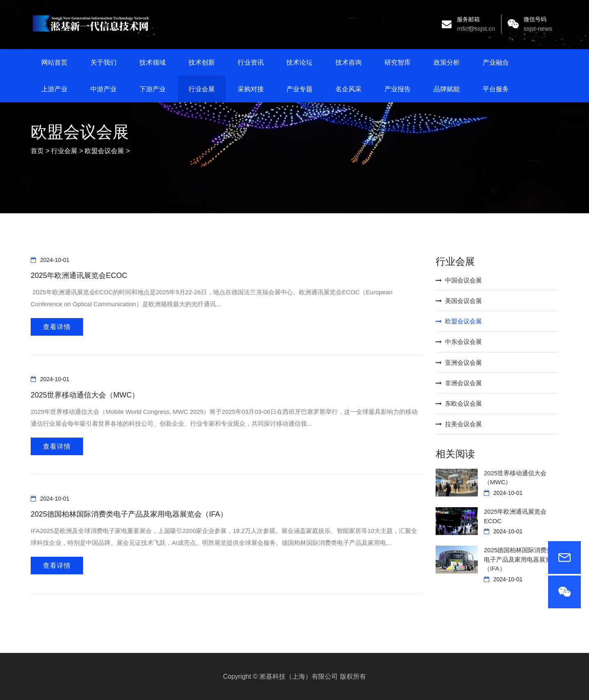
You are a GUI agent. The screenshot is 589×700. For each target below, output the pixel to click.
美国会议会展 (459, 301)
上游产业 (54, 89)
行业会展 (202, 89)
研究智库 (398, 62)
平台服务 (496, 89)
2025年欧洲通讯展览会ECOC (79, 275)
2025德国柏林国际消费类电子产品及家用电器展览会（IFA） (129, 514)
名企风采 (348, 89)
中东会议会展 (459, 342)
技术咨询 (348, 62)
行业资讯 (251, 62)
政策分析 (447, 62)
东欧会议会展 (459, 403)
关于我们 (103, 62)
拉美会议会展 (459, 424)
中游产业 (103, 89)
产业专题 (299, 89)
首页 (37, 151)
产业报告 (398, 89)
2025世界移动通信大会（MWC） (85, 395)
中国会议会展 (459, 280)
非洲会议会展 (459, 383)
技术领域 (153, 62)
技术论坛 (299, 62)
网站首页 (54, 62)
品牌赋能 (447, 89)
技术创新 (202, 62)
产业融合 (496, 62)
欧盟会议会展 (104, 151)
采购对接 (251, 89)
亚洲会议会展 (459, 362)
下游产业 (153, 89)
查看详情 (57, 327)
